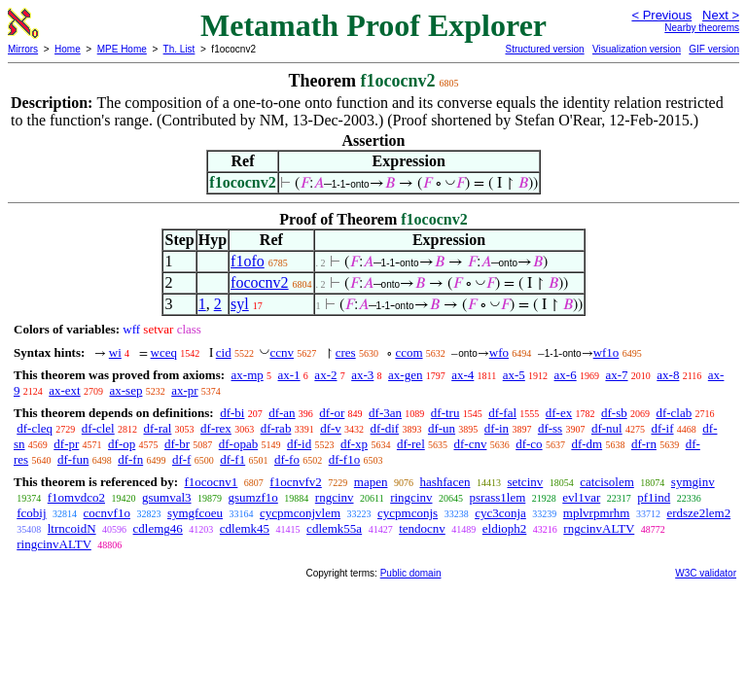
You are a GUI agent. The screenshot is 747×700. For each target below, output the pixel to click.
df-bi (232, 413)
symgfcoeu (195, 513)
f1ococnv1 (211, 482)
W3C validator (706, 573)
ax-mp (248, 375)
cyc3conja (500, 513)
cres (346, 352)
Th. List (179, 49)
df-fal (502, 413)
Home (68, 49)
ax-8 (668, 375)
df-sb (614, 413)
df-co (529, 444)
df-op (122, 444)
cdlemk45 (245, 528)
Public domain (411, 573)
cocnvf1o (107, 513)
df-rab (276, 428)
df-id (299, 444)
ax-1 (289, 375)
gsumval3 (167, 497)
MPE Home (122, 49)
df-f (182, 459)
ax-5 (514, 375)
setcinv (525, 482)
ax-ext (64, 390)
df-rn (644, 444)
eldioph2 (505, 528)
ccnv (282, 352)
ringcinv (411, 497)
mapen (371, 482)
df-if (662, 428)
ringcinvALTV (54, 544)
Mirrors (23, 49)
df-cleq (35, 428)
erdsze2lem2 (698, 513)
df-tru (445, 413)
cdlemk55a (334, 528)
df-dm (587, 444)
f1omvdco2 (76, 497)
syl (240, 304)
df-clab (674, 413)
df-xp (354, 444)
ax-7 (616, 375)
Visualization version (637, 49)
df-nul (607, 428)
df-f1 (232, 459)
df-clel (98, 428)
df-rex (216, 428)
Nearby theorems (702, 28)
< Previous (661, 15)
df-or (332, 413)
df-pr (66, 444)
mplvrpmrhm (597, 513)
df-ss (550, 428)
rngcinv (335, 497)
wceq (164, 352)
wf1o (606, 352)
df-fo (287, 459)
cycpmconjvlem (300, 513)
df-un (442, 428)
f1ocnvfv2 (295, 482)
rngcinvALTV (599, 528)
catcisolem (607, 482)
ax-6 (566, 375)
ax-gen (405, 375)
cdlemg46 (158, 528)
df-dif (385, 428)
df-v (331, 428)
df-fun (73, 459)
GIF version (714, 49)
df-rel (411, 444)
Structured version (544, 49)
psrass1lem (498, 497)
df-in (497, 428)
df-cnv (471, 444)
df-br (177, 444)
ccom (409, 352)
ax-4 (462, 375)
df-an (282, 413)
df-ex (559, 413)
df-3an (385, 413)
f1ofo (248, 261)
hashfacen (445, 482)
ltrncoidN (72, 528)
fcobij (31, 513)
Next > (721, 15)
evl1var (581, 497)
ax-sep (125, 390)
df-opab (238, 444)
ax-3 (362, 375)
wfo (499, 352)
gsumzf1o (253, 497)
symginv (693, 482)
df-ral (157, 428)
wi (115, 352)
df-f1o (345, 459)
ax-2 (325, 375)
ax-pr (184, 390)
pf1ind (654, 497)
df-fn (130, 459)
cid (224, 352)
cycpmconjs (408, 513)
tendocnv (422, 528)
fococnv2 (260, 282)
